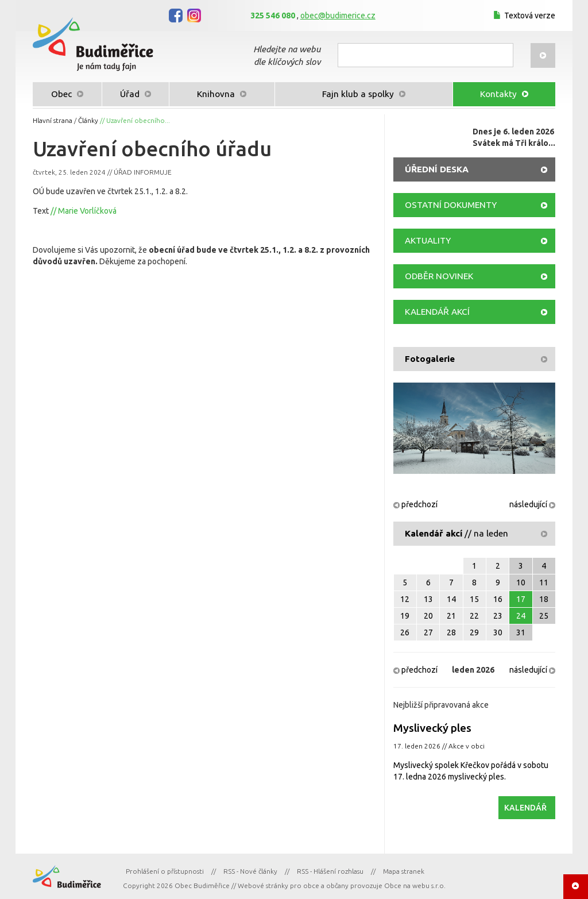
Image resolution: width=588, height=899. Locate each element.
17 (521, 599)
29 (474, 632)
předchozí (415, 504)
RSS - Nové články (250, 871)
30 (498, 632)
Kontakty (504, 94)
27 (428, 632)
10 (521, 582)
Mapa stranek (404, 871)
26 (405, 632)
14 (451, 599)
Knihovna (222, 94)
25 (544, 616)
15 (474, 599)
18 (544, 599)
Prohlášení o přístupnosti (165, 871)
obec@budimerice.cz (338, 16)
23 (498, 616)
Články (88, 120)
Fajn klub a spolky (364, 94)
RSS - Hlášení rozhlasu (330, 871)
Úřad (136, 94)
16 (498, 599)
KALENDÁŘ (525, 808)
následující (532, 504)
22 (474, 616)
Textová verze (523, 16)
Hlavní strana (53, 120)
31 (521, 632)
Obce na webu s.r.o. (415, 886)
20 (428, 616)
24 (521, 616)
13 (428, 599)
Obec (67, 94)
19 (405, 616)
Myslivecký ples (432, 728)
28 (451, 632)
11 (544, 582)
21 (451, 616)
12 (405, 599)
